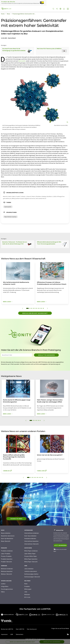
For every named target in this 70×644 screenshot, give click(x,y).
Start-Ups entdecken (30, 536)
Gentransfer (22, 61)
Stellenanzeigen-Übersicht (32, 577)
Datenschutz (20, 634)
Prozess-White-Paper (31, 556)
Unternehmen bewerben (31, 541)
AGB (12, 634)
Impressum (4, 634)
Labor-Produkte (6, 554)
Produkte (27, 586)
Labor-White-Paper (30, 554)
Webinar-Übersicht (6, 574)
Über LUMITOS (20, 629)
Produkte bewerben (7, 559)
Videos (3, 592)
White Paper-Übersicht (31, 562)
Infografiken (5, 586)
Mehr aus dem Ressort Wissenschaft (35, 313)
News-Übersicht (6, 541)
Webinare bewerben (7, 571)
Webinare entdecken (7, 569)
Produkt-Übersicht (6, 562)
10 (43, 308)
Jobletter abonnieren (31, 571)
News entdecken (6, 533)
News (26, 584)
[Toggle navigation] (68, 9)
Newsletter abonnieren (46, 355)
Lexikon (3, 584)
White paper (28, 589)
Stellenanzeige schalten (31, 574)
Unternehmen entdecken (32, 533)
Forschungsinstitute (7, 589)
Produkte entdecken (7, 551)
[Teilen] (57, 9)
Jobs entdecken (29, 569)
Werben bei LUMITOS (7, 629)
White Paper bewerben (31, 559)
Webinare (27, 594)
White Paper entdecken (31, 551)
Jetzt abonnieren (60, 545)
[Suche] (53, 9)
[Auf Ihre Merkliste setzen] (64, 9)
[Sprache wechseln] (60, 9)
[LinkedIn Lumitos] (68, 634)
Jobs (26, 592)
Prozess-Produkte (6, 556)
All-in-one (27, 597)
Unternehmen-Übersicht (31, 544)
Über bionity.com (32, 629)
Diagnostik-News (16, 519)
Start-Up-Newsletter (7, 538)
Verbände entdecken (30, 538)
